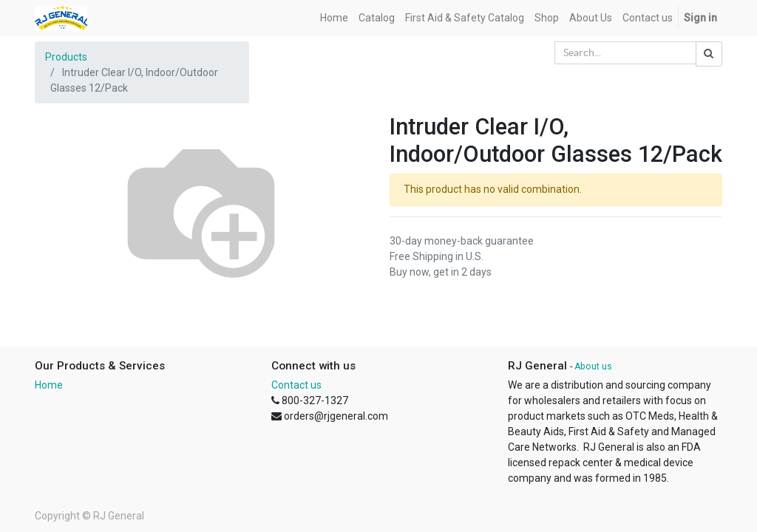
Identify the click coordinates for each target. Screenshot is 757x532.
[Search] (709, 54)
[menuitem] (334, 18)
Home (49, 385)
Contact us (296, 385)
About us (593, 366)
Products (66, 57)
